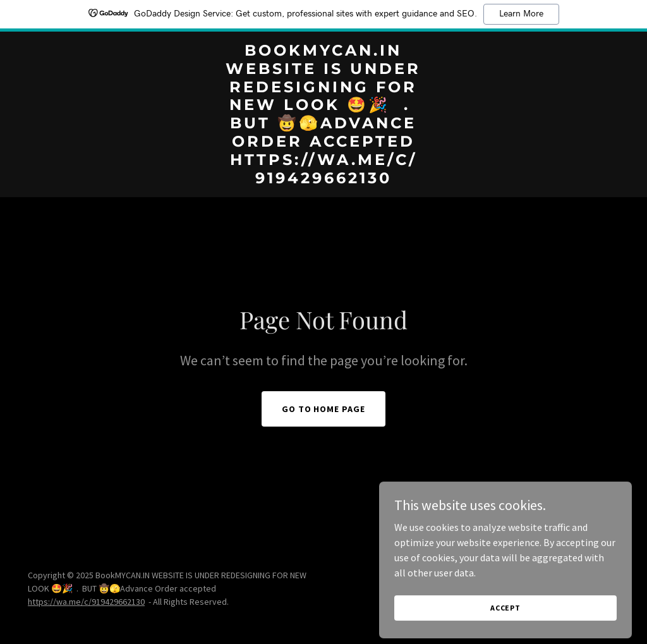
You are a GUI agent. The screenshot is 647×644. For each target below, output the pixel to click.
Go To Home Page (324, 409)
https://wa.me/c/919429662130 (86, 602)
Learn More (521, 14)
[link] (323, 179)
